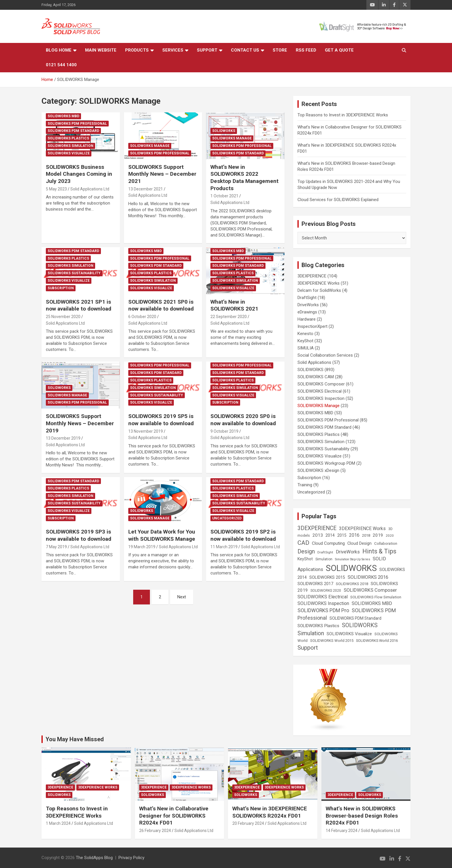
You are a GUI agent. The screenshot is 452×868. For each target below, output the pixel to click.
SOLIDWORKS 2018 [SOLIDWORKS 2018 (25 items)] (352, 584)
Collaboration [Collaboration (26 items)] (386, 543)
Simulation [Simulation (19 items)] (324, 559)
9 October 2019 (224, 431)
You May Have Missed (75, 739)
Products (137, 50)
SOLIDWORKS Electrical (320, 391)
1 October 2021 (224, 196)
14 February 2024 (342, 831)
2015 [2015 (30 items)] (342, 535)
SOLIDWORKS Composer (321, 384)
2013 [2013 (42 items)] (318, 535)
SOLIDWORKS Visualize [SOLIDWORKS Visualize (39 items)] (349, 634)
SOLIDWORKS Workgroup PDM (326, 463)
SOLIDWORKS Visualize (69, 153)
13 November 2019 (146, 431)
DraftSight (307, 298)
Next (182, 597)
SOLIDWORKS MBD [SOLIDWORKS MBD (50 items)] (372, 603)
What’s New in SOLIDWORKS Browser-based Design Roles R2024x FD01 (362, 816)
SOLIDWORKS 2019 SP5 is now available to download (161, 420)
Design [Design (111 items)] (306, 552)
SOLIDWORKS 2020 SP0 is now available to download (243, 420)
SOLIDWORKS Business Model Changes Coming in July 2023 (79, 174)
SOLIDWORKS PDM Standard (73, 131)
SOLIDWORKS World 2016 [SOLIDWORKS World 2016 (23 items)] (377, 641)
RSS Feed (306, 50)
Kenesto (305, 334)
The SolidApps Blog (94, 858)
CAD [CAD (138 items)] (303, 543)
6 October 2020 (142, 317)
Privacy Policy (131, 858)
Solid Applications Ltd (90, 189)
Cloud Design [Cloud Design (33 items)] (359, 543)
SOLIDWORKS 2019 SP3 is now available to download (79, 535)
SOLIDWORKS (224, 131)
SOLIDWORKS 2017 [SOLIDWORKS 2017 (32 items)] (315, 584)
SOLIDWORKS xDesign (318, 470)
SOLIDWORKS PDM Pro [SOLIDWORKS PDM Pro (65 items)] (323, 610)
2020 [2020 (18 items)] (390, 536)
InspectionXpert (312, 326)
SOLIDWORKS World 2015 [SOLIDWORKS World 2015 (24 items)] (332, 641)
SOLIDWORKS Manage (150, 146)
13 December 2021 (146, 189)
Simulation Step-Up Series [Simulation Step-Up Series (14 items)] (353, 559)
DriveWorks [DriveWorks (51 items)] (348, 552)
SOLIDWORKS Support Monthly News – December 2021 (162, 174)
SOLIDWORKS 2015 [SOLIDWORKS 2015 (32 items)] (327, 577)
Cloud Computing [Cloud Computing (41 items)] (328, 543)
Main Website (101, 50)
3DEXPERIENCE (312, 276)
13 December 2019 (63, 438)
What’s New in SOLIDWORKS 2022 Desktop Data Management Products (244, 178)
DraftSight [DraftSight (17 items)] (325, 552)
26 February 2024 (155, 831)
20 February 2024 (248, 823)
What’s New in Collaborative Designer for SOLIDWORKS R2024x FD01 (174, 816)
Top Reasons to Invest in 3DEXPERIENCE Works (343, 115)
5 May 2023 (56, 189)
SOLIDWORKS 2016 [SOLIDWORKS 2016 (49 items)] (368, 577)
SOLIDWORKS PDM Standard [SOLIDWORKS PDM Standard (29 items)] (355, 618)
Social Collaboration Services (325, 355)
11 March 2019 (224, 547)
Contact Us (245, 50)
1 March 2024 (58, 823)
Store (280, 50)
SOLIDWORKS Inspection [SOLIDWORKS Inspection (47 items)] (323, 603)
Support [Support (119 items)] (308, 648)
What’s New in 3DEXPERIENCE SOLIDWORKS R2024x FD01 (270, 812)
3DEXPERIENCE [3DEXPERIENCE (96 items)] (317, 528)
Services (173, 50)
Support (207, 50)
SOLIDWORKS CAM (316, 377)
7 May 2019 (56, 547)
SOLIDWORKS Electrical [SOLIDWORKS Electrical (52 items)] (323, 597)
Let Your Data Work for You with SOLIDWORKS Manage (162, 535)
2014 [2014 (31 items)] (330, 535)
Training (305, 485)
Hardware (307, 319)
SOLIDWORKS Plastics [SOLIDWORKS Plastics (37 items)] (318, 626)
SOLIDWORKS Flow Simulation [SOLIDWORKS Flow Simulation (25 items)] (376, 597)
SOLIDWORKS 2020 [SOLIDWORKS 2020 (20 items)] (326, 591)
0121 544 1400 (61, 65)
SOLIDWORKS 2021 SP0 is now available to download (161, 305)
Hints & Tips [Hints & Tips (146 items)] (379, 551)
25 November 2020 (63, 317)
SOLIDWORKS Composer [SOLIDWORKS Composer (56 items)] (370, 590)
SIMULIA (306, 348)
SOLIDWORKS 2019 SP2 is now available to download (243, 535)
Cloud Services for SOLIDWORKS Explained (338, 200)
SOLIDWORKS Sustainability (74, 273)
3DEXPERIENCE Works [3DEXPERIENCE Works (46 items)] (362, 528)
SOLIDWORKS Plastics (68, 138)
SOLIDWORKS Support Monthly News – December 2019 (80, 423)
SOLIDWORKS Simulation (70, 146)
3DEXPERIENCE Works (319, 283)
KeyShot (305, 341)
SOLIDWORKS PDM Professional (77, 124)
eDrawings (307, 312)
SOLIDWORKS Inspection (321, 398)
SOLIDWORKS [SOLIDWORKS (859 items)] (351, 568)
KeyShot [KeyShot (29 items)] (305, 559)
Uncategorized (227, 518)
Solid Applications (314, 362)
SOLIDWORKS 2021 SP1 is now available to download (79, 305)
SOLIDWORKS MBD (63, 116)
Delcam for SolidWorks (319, 290)
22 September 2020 (229, 317)
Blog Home (59, 50)
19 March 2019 (142, 547)
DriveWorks (308, 305)
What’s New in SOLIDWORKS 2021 (234, 305)
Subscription (61, 288)
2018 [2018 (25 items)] (366, 535)
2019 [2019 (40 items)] (378, 535)
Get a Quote (339, 50)
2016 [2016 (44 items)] (354, 535)
